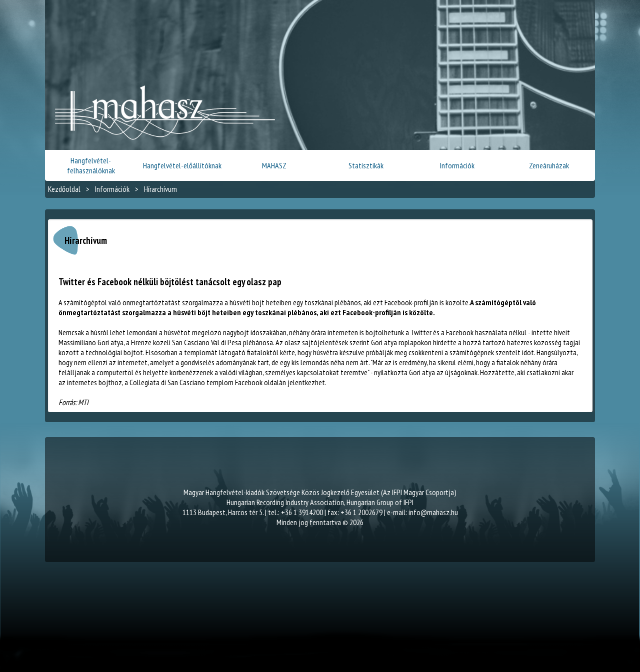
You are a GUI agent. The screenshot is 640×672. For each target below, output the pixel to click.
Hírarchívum (160, 189)
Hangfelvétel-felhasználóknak (91, 165)
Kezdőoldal (64, 189)
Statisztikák (366, 165)
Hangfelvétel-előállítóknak (182, 165)
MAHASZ (274, 165)
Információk (457, 165)
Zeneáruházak (549, 165)
